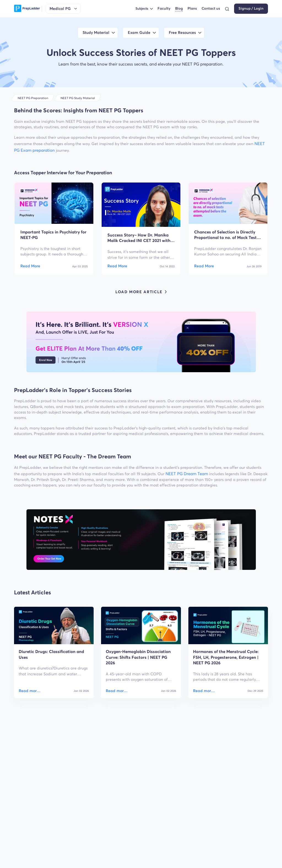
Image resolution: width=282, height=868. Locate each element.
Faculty (164, 8)
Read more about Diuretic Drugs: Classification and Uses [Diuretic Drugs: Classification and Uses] (30, 691)
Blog (179, 8)
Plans (192, 8)
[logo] (27, 9)
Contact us (211, 8)
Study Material (96, 33)
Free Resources (182, 33)
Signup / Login (251, 8)
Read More (30, 266)
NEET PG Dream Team (187, 474)
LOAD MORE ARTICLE (141, 292)
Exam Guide (139, 33)
